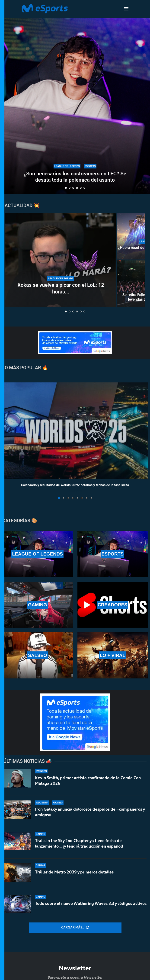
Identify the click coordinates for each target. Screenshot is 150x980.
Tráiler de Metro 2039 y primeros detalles (74, 872)
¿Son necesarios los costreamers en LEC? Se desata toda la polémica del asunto (75, 177)
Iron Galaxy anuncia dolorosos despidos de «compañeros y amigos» (90, 812)
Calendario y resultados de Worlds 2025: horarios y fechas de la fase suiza (75, 485)
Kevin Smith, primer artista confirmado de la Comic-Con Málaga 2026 (88, 780)
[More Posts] (75, 928)
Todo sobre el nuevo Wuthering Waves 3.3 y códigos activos (91, 903)
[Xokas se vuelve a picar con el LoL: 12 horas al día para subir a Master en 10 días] (61, 260)
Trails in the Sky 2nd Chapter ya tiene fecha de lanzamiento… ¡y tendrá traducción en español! (79, 843)
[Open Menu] (126, 9)
